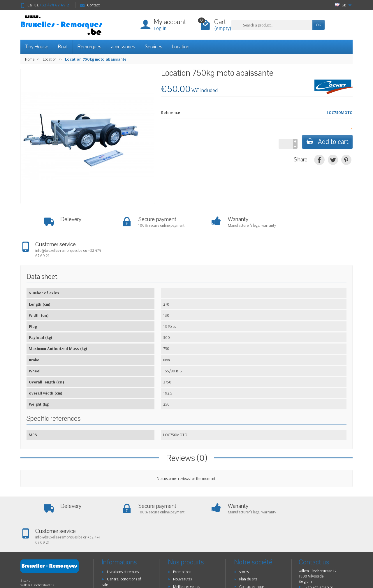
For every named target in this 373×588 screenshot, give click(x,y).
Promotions (182, 522)
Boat (63, 47)
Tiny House (37, 47)
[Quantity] (285, 144)
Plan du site (248, 530)
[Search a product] (272, 25)
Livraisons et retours (123, 522)
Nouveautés (182, 530)
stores (244, 522)
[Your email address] (174, 567)
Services (154, 47)
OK (319, 25)
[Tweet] (333, 160)
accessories (123, 47)
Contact (90, 5)
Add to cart (327, 142)
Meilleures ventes (186, 537)
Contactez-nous (252, 537)
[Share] (319, 160)
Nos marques (184, 545)
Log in (160, 28)
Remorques (89, 47)
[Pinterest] (346, 160)
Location (181, 47)
